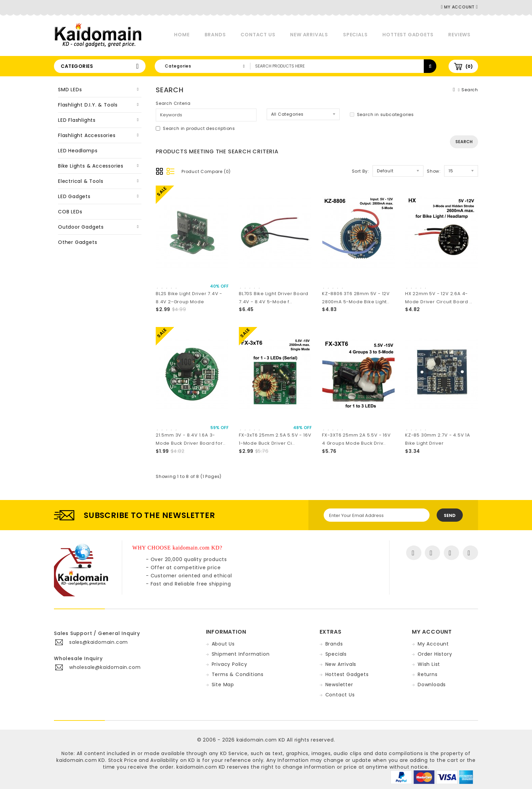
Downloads (432, 685)
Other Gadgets (78, 242)
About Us (223, 644)
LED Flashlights (77, 120)
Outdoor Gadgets (81, 227)
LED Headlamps (78, 151)
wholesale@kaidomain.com (105, 667)
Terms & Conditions (238, 674)
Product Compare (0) (206, 171)
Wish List (429, 664)
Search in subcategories (382, 114)
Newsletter (339, 685)
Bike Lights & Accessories (91, 166)
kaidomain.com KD (261, 740)
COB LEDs (70, 212)
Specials (355, 35)
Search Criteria (173, 103)
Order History (435, 654)
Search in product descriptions (195, 128)
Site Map (223, 685)
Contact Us (258, 35)
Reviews (459, 35)
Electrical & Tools (81, 181)
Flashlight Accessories (87, 135)
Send (450, 515)
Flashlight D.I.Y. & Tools (88, 105)
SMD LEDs (70, 90)
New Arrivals (309, 35)
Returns (428, 674)
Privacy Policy (230, 664)
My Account (433, 644)
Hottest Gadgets (408, 35)
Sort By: (360, 171)
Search (470, 90)
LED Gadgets (74, 196)
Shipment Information (241, 654)
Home (182, 35)
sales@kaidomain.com (99, 642)
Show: (434, 171)
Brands (215, 35)
